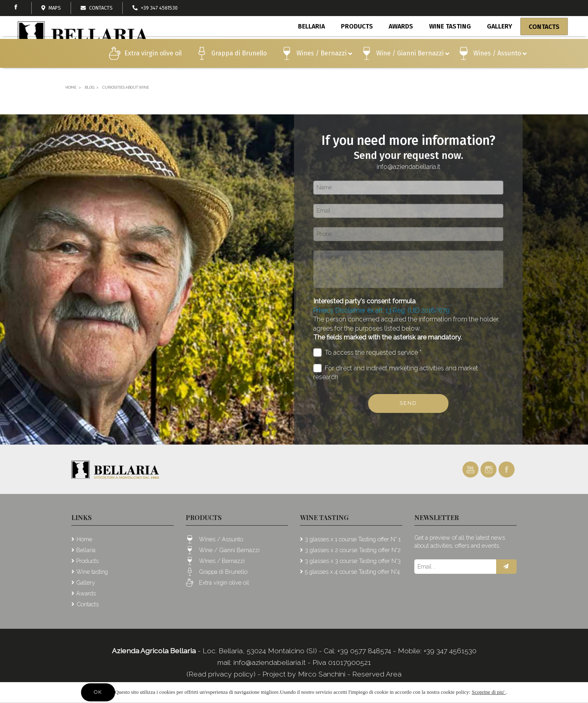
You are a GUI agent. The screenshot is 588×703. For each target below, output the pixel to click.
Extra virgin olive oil (153, 68)
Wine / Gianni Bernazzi (413, 69)
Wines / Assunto (500, 69)
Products (359, 45)
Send (408, 403)
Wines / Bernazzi (324, 69)
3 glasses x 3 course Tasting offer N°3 (353, 561)
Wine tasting (450, 43)
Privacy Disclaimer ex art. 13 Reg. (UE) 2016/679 (381, 310)
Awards (402, 43)
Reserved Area (377, 674)
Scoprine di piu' (489, 692)
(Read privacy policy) (222, 674)
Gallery (499, 43)
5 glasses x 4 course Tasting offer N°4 (352, 572)
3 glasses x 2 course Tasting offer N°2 (353, 550)
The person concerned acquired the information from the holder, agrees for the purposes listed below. (406, 328)
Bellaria (314, 43)
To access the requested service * (367, 353)
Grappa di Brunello (239, 68)
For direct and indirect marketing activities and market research (396, 372)
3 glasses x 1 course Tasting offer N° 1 (353, 539)
